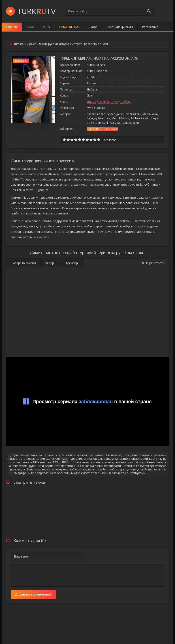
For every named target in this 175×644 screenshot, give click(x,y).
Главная (12, 27)
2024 (30, 27)
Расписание (150, 27)
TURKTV (36, 11)
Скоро (93, 27)
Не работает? (153, 263)
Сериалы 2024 (108, 102)
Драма (91, 102)
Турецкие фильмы (120, 27)
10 (99, 140)
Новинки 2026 (69, 27)
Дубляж (126, 102)
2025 (47, 27)
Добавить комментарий (33, 594)
